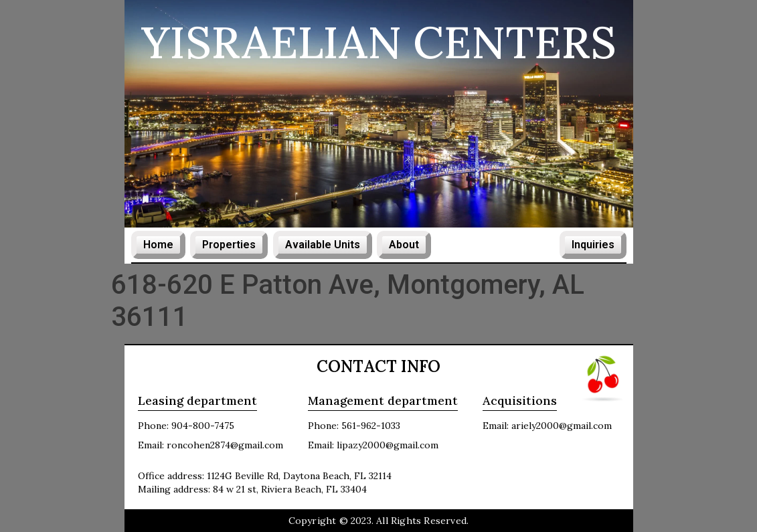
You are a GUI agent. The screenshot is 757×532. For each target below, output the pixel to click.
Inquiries (593, 245)
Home (158, 245)
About (404, 245)
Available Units (323, 245)
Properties (229, 245)
